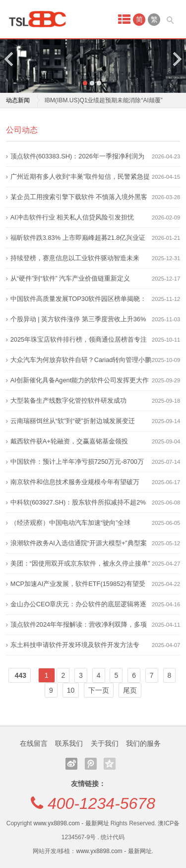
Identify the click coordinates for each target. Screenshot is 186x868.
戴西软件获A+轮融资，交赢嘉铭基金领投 (69, 441)
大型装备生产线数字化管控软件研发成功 (68, 400)
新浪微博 (71, 764)
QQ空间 (110, 764)
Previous (9, 59)
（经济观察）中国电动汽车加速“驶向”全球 (71, 523)
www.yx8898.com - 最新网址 (71, 823)
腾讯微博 (91, 764)
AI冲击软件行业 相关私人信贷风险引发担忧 (72, 217)
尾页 (130, 690)
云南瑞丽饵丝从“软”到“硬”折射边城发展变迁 (73, 421)
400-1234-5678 (101, 803)
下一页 (99, 690)
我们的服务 (143, 743)
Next (177, 59)
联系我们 (69, 743)
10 (71, 690)
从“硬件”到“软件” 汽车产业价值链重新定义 (70, 278)
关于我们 (105, 743)
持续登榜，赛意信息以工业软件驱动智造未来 (75, 258)
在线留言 (34, 743)
